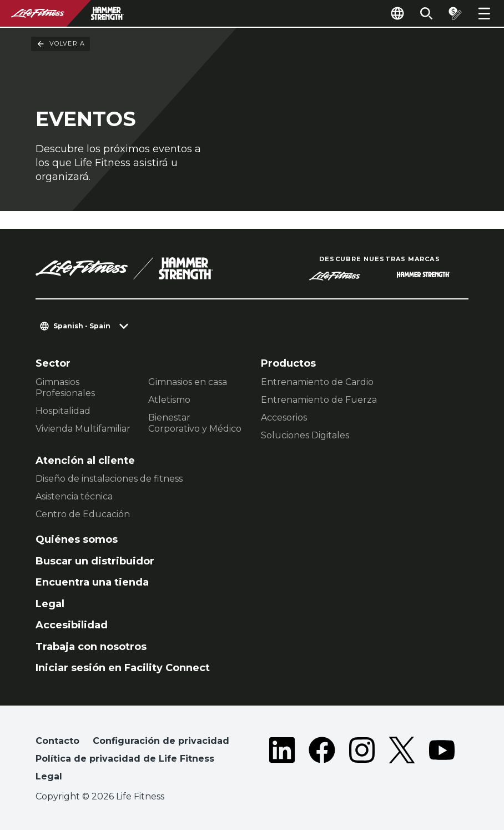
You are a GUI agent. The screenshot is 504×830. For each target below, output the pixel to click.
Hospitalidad (63, 411)
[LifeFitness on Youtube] (442, 761)
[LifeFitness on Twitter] (402, 761)
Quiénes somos (77, 539)
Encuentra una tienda (92, 582)
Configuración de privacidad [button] (161, 741)
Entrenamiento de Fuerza (319, 400)
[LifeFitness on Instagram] (362, 761)
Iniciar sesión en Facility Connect (123, 668)
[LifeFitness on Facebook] (322, 761)
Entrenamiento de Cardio (317, 382)
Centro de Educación (83, 514)
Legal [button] (49, 776)
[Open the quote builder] (455, 13)
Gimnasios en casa (188, 382)
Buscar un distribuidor (95, 561)
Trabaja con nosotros (91, 647)
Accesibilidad (72, 625)
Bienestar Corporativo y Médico (195, 423)
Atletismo (169, 400)
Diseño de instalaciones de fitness (109, 479)
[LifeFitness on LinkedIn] (282, 761)
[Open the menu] (484, 13)
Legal (50, 604)
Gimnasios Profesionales (65, 387)
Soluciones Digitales (305, 435)
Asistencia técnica (74, 496)
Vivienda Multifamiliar (83, 429)
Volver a (61, 44)
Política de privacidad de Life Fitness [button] (125, 759)
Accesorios (284, 417)
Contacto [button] (57, 741)
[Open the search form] (426, 13)
